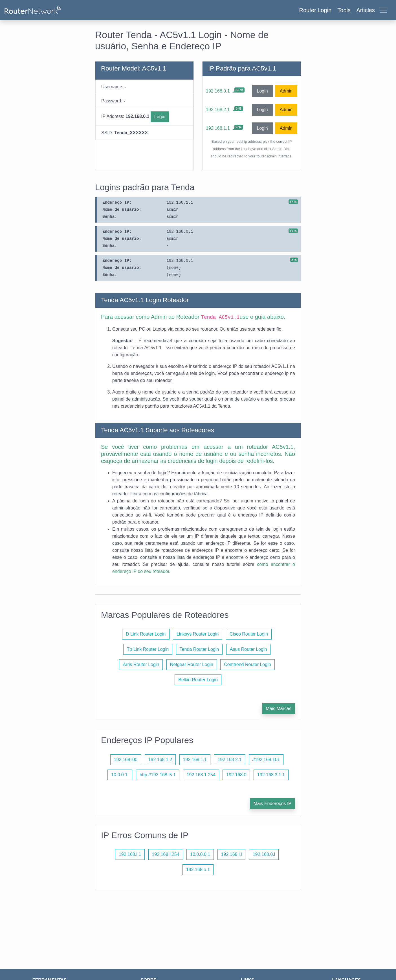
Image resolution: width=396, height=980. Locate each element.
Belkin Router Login (198, 680)
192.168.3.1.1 (271, 775)
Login (160, 117)
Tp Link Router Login (148, 649)
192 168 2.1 (230, 760)
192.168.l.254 (166, 854)
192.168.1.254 (201, 775)
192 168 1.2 (160, 760)
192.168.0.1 (218, 91)
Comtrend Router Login (247, 664)
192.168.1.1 (218, 128)
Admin (286, 91)
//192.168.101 (266, 760)
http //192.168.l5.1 (158, 775)
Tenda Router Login (199, 649)
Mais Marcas (279, 708)
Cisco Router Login (249, 634)
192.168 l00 (126, 760)
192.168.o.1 (198, 870)
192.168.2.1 (218, 110)
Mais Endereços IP (272, 804)
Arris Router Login (141, 664)
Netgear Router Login (192, 664)
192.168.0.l (264, 854)
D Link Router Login (146, 634)
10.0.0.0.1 (200, 854)
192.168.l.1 (130, 854)
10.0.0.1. (120, 775)
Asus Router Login (248, 649)
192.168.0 (236, 775)
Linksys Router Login (198, 634)
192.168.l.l (232, 854)
